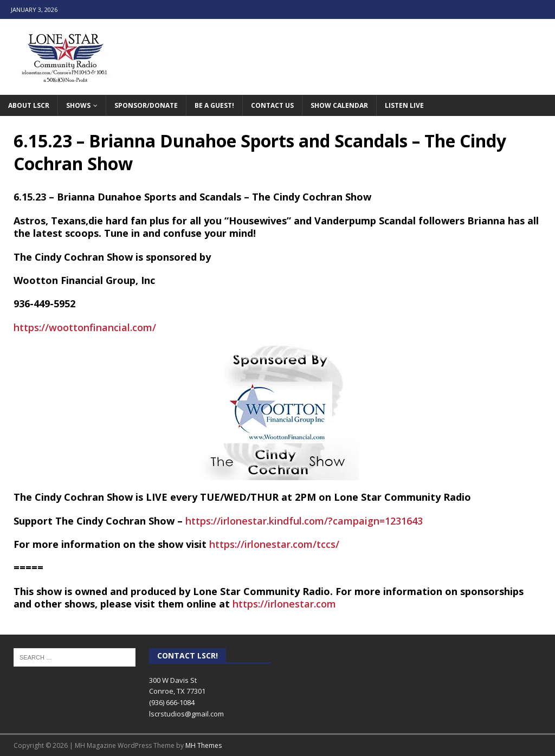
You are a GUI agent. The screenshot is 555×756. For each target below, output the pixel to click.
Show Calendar (339, 105)
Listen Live (404, 105)
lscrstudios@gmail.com (186, 714)
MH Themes (204, 745)
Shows (78, 105)
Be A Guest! (214, 105)
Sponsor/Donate (146, 105)
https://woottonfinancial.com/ (85, 327)
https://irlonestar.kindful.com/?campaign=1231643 (304, 521)
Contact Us (272, 105)
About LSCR (29, 105)
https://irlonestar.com (284, 604)
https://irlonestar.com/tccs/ (274, 544)
